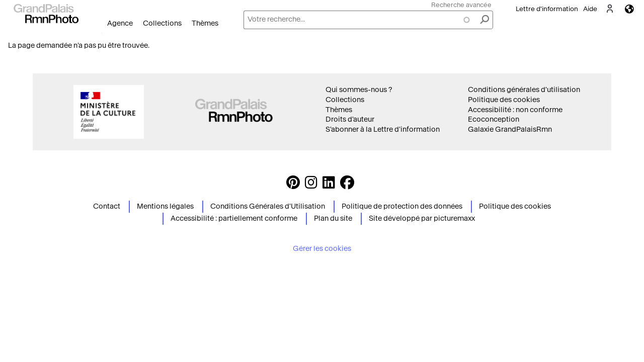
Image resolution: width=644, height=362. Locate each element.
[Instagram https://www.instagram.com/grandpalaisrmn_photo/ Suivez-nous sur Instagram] (311, 185)
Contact (107, 206)
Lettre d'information (547, 9)
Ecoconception (494, 119)
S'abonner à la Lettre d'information (383, 129)
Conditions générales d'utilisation (524, 90)
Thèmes (205, 23)
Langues (629, 9)
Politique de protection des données (402, 206)
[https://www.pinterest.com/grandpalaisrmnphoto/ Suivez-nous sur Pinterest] (293, 185)
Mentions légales (165, 206)
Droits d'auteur (350, 119)
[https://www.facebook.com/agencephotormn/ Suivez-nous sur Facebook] (347, 185)
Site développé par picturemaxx (422, 218)
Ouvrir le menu (102, 33)
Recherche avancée (461, 5)
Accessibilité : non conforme (515, 110)
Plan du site (333, 218)
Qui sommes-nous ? (359, 90)
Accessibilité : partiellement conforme (234, 218)
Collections (162, 23)
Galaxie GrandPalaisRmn (510, 129)
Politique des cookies (504, 100)
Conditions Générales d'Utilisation (268, 206)
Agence (120, 23)
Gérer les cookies (322, 249)
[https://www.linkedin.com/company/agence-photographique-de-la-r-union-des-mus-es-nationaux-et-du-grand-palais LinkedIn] (329, 185)
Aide (590, 9)
